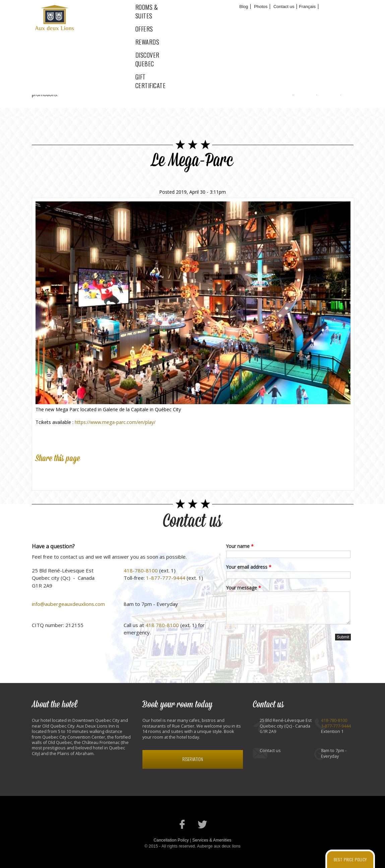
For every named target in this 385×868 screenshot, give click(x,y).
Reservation (193, 759)
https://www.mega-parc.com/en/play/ (115, 422)
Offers (199, 17)
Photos (261, 7)
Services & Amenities (212, 840)
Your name (240, 546)
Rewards (233, 17)
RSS (341, 87)
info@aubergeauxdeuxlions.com (68, 604)
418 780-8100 (162, 625)
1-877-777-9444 (166, 578)
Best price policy (350, 859)
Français (307, 7)
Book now (334, 7)
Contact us (284, 7)
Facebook (293, 87)
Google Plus (72, 475)
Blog (244, 7)
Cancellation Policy (171, 840)
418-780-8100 (141, 570)
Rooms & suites (154, 17)
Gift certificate (337, 17)
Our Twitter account (203, 824)
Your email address (249, 567)
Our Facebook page (182, 824)
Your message (244, 588)
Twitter (317, 87)
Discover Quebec (281, 17)
